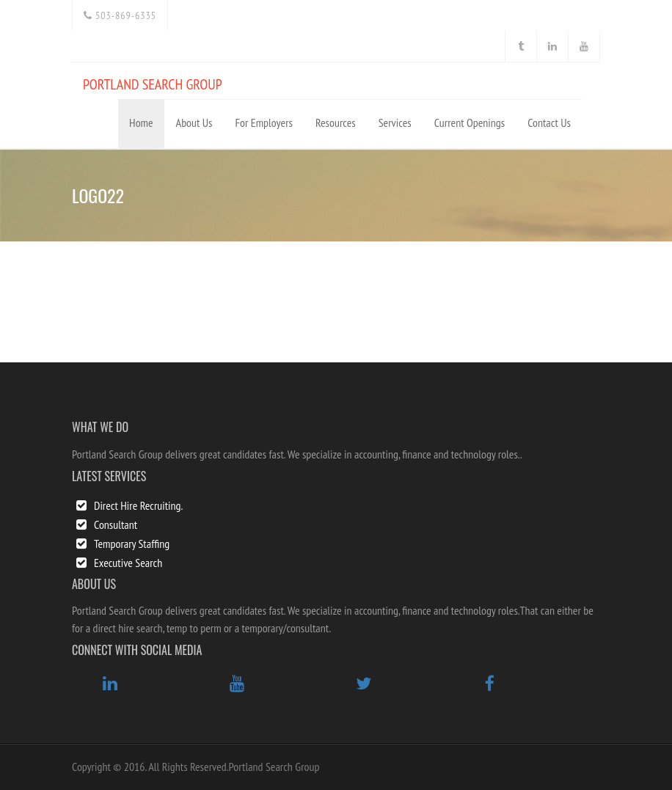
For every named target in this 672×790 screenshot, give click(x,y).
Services (395, 122)
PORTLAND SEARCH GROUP (153, 84)
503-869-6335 (120, 15)
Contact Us (549, 122)
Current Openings (470, 122)
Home (141, 122)
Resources (336, 122)
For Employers (264, 122)
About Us (194, 122)
